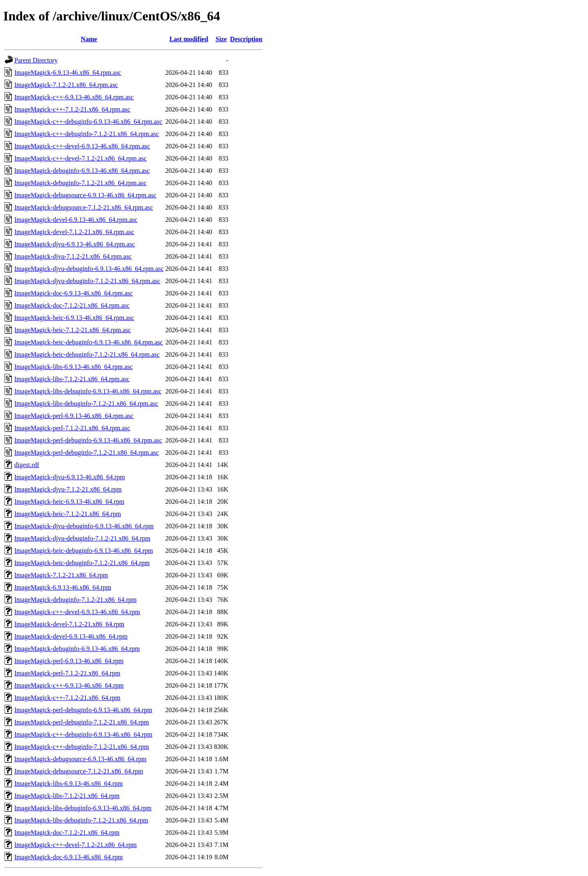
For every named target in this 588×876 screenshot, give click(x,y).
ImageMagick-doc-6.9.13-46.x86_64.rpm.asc (73, 293)
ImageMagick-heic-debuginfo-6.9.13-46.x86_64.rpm (84, 551)
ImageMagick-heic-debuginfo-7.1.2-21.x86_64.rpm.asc (87, 354)
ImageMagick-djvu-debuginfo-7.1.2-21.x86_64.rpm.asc (87, 281)
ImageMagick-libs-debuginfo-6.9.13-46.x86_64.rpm (83, 808)
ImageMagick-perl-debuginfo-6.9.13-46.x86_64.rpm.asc (88, 440)
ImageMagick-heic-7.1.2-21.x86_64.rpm (68, 514)
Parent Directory (36, 60)
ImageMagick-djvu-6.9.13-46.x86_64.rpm (70, 477)
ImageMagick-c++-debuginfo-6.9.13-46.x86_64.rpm (83, 734)
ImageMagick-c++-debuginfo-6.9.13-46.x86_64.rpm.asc (88, 122)
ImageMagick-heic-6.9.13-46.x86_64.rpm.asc (74, 318)
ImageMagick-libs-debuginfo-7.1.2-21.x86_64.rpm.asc (86, 403)
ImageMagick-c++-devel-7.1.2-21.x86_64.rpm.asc (80, 158)
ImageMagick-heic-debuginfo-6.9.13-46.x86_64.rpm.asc (89, 342)
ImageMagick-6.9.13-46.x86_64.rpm (63, 587)
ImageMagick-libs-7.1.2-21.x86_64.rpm (67, 796)
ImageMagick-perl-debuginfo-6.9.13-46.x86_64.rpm (83, 710)
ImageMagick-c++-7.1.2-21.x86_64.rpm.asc (72, 109)
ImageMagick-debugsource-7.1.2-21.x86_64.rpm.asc (84, 207)
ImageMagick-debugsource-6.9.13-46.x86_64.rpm (80, 759)
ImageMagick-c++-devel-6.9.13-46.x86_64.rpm (77, 612)
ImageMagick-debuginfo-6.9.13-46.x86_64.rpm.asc (82, 171)
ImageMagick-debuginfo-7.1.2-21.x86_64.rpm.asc (80, 183)
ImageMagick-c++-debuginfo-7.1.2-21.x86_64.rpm (82, 747)
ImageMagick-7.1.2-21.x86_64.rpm (61, 575)
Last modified (189, 39)
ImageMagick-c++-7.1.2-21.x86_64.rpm (67, 698)
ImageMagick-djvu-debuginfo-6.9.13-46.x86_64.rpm (84, 526)
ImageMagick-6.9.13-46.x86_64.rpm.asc (68, 73)
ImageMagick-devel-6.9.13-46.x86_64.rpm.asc (76, 220)
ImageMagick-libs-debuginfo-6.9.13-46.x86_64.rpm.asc (88, 391)
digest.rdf (27, 465)
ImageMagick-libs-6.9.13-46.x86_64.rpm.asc (73, 367)
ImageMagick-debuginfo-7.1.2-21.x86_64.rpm (75, 600)
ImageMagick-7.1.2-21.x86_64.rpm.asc (66, 85)
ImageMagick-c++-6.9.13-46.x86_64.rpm (69, 685)
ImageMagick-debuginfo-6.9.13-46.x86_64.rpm (77, 649)
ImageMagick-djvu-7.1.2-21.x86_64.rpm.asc (73, 256)
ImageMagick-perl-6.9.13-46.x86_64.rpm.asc (74, 416)
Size (221, 39)
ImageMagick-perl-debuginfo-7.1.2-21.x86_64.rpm (82, 722)
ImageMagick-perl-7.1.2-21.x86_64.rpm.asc (72, 428)
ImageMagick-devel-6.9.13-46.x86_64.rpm (71, 636)
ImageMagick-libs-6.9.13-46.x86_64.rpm (69, 783)
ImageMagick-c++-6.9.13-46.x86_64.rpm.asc (74, 97)
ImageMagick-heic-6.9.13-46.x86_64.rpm (69, 502)
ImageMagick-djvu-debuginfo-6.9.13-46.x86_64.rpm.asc (89, 269)
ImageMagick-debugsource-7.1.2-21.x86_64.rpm (79, 771)
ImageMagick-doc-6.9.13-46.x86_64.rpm (69, 857)
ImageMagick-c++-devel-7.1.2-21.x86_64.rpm (76, 845)
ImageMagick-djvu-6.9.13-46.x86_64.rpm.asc (75, 244)
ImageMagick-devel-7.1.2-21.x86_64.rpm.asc (74, 232)
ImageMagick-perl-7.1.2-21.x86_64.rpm (67, 673)
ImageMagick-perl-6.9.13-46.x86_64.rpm (69, 661)
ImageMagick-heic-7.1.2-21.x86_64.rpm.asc (73, 330)
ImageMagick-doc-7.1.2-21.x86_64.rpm (67, 832)
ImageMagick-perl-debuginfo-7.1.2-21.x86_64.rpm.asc (87, 453)
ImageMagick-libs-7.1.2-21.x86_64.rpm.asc (72, 379)
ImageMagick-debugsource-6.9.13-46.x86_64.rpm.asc (85, 195)
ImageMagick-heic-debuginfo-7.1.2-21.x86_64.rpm (82, 563)
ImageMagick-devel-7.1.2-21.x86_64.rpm (69, 624)
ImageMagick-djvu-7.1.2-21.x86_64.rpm (68, 489)
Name (89, 39)
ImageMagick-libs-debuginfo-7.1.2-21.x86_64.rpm (81, 820)
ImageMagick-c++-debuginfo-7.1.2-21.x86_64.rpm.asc (87, 134)
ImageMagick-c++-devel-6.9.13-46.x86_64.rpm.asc (82, 146)
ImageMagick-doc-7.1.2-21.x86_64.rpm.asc (72, 305)
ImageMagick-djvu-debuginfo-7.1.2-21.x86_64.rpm (82, 538)
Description (246, 39)
